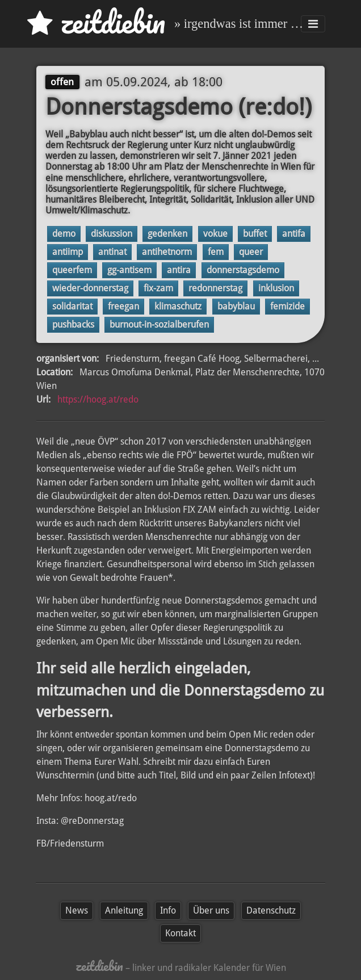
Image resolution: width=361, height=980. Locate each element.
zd (96, 22)
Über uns (211, 910)
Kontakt (180, 933)
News (77, 910)
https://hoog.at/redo (98, 399)
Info (168, 910)
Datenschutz (271, 910)
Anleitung (124, 910)
